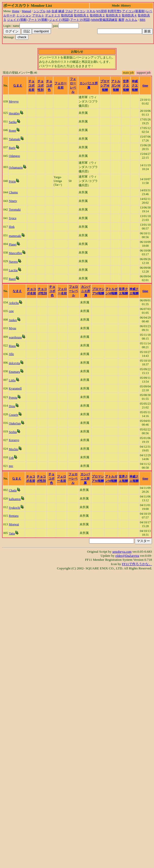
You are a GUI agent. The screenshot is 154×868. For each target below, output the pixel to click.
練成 (61, 11)
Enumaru (14, 372)
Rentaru (14, 516)
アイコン (80, 11)
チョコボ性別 (41, 86)
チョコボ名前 (31, 86)
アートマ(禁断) (38, 20)
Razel (12, 279)
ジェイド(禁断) (17, 20)
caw (11, 311)
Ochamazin (16, 168)
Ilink (12, 227)
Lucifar (13, 270)
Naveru (13, 262)
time (145, 86)
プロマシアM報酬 (105, 86)
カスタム (131, 20)
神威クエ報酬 (135, 86)
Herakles (14, 113)
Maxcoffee (15, 253)
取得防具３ (113, 15)
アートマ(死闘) (80, 20)
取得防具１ (82, 15)
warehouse (15, 337)
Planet (13, 244)
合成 (54, 11)
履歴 (121, 20)
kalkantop (15, 499)
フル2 (69, 11)
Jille (11, 354)
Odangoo (14, 156)
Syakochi (15, 508)
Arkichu (14, 303)
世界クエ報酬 (126, 86)
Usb (11, 458)
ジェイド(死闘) (59, 20)
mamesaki (15, 236)
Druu (12, 406)
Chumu (13, 192)
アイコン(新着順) (134, 11)
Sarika (13, 122)
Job (49, 11)
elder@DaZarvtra (127, 556)
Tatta (12, 533)
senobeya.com (122, 552)
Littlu (12, 380)
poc (11, 466)
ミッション (24, 15)
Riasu (12, 346)
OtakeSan (15, 423)
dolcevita (14, 363)
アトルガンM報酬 (116, 86)
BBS (142, 20)
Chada (13, 490)
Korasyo (14, 440)
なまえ (18, 86)
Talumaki (15, 139)
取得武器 (67, 15)
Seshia (13, 432)
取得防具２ (98, 15)
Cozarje (14, 415)
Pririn (12, 181)
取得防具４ (129, 15)
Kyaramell (15, 388)
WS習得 (102, 11)
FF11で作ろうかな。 (137, 564)
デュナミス (53, 15)
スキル (91, 11)
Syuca (13, 218)
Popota (13, 398)
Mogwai (14, 524)
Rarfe (12, 148)
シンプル (40, 11)
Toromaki (15, 210)
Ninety (13, 201)
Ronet (13, 131)
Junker (13, 320)
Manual (26, 11)
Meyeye (14, 101)
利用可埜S (115, 11)
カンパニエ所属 (86, 291)
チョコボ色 (49, 86)
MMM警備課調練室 (104, 20)
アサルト (38, 15)
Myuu (13, 328)
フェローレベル (73, 291)
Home (16, 11)
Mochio (14, 449)
